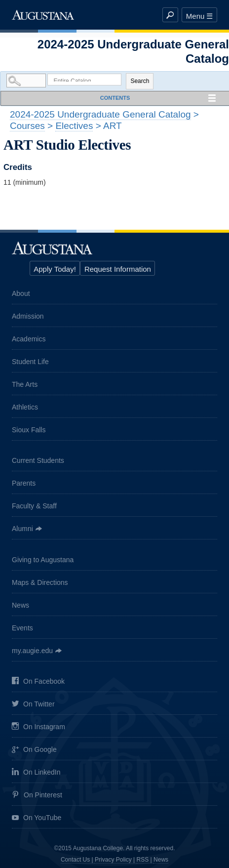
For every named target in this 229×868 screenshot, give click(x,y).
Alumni (22, 529)
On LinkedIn (36, 772)
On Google (34, 750)
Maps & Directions (40, 582)
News (20, 605)
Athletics (25, 407)
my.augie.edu (32, 651)
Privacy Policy (113, 860)
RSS (143, 860)
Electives (74, 126)
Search (140, 81)
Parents (24, 483)
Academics (29, 339)
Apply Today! (55, 269)
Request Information (118, 269)
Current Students (38, 460)
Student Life (30, 362)
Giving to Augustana (43, 560)
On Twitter (33, 705)
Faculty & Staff (34, 506)
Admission (28, 316)
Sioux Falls (29, 430)
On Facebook (38, 682)
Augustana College (43, 15)
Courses (27, 126)
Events (22, 628)
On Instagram (38, 727)
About (21, 293)
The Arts (25, 384)
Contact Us (75, 860)
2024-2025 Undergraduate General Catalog (100, 114)
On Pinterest (37, 795)
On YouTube (37, 818)
